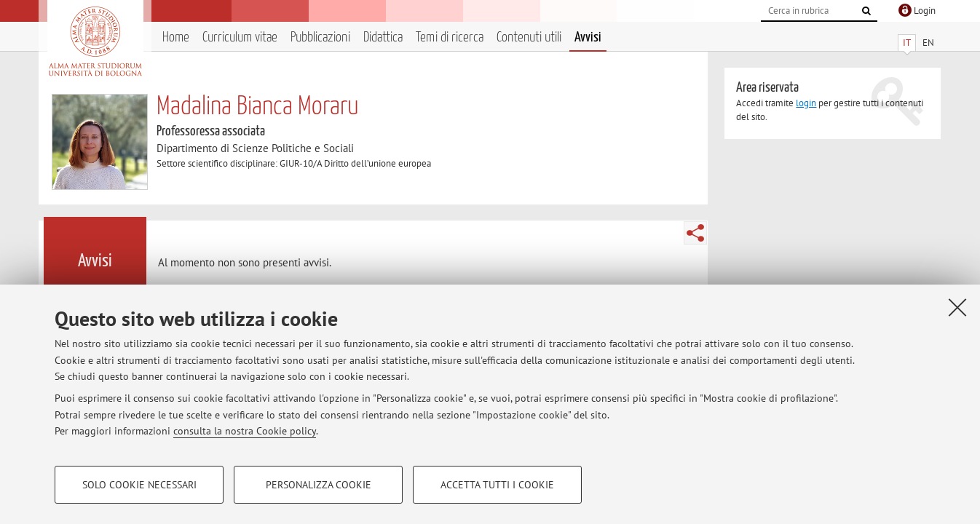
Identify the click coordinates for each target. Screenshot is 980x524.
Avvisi (588, 37)
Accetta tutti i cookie (497, 485)
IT (907, 43)
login (806, 103)
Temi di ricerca (450, 37)
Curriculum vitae (240, 37)
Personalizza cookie (319, 485)
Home (176, 37)
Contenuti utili (529, 37)
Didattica (383, 37)
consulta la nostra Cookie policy (245, 431)
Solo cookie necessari (139, 485)
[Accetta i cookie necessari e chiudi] (957, 307)
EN (928, 43)
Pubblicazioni (320, 37)
